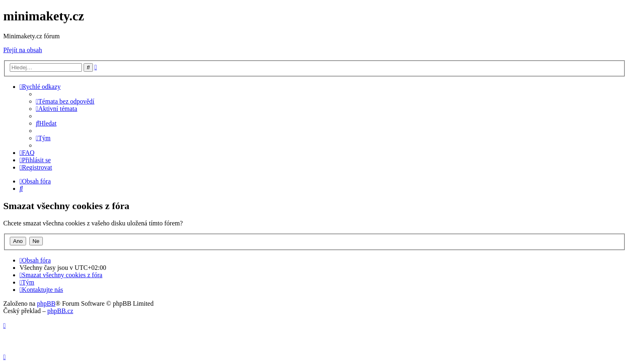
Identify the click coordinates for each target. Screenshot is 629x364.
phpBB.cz (60, 311)
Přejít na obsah (23, 50)
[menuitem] (65, 101)
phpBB (46, 303)
